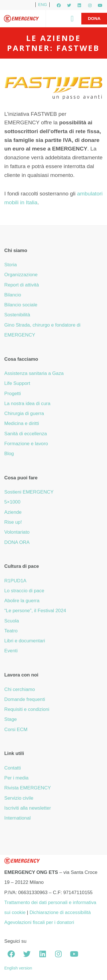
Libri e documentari (25, 641)
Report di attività (22, 285)
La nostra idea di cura (27, 404)
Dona (94, 18)
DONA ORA (17, 542)
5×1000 (12, 502)
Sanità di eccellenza (26, 434)
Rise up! (13, 522)
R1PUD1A (15, 581)
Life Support (17, 383)
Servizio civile (19, 798)
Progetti (13, 394)
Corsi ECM (16, 730)
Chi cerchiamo (20, 689)
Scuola (12, 621)
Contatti (13, 768)
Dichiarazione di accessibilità (60, 912)
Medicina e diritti (22, 423)
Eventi (11, 651)
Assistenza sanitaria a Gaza (34, 373)
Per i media (16, 778)
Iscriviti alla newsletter (28, 808)
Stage (11, 719)
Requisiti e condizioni (27, 709)
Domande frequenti (25, 699)
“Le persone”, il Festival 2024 (35, 611)
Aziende (13, 512)
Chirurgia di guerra (24, 413)
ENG (42, 5)
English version (18, 968)
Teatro (11, 631)
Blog (9, 454)
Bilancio (13, 295)
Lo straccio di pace (24, 591)
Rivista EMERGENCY (28, 788)
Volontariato (17, 532)
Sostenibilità (17, 315)
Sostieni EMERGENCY (29, 492)
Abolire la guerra (22, 601)
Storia (11, 265)
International (17, 818)
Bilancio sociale (21, 305)
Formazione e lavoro (26, 444)
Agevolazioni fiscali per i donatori (39, 922)
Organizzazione (21, 275)
